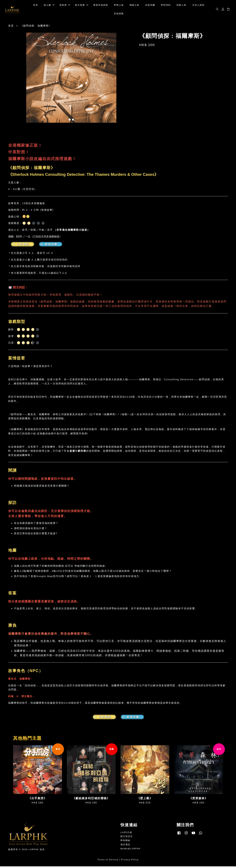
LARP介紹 (126, 834)
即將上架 (119, 6)
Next (130, 80)
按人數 (49, 6)
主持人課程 (198, 6)
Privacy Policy (130, 861)
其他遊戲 (119, 14)
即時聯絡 (125, 842)
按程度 (65, 6)
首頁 (36, 6)
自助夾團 (150, 6)
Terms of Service (108, 861)
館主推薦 (82, 6)
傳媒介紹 (134, 6)
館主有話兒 (127, 838)
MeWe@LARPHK (131, 850)
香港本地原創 (101, 6)
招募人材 (181, 6)
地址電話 (125, 846)
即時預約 (166, 6)
